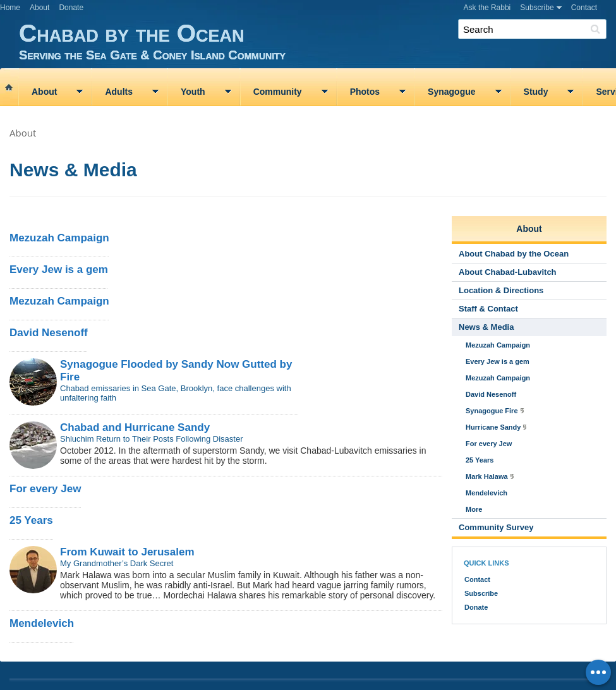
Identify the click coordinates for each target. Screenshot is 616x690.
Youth (193, 92)
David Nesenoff (49, 333)
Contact (584, 8)
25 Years (31, 520)
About (39, 8)
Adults (119, 92)
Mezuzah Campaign (59, 238)
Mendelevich (42, 623)
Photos (365, 92)
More (474, 509)
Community (278, 92)
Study (536, 92)
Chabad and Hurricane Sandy (135, 427)
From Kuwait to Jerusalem (127, 552)
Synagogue (451, 92)
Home (10, 8)
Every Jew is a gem (59, 269)
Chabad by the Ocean (317, 41)
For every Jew (45, 489)
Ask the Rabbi (487, 8)
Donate (71, 8)
